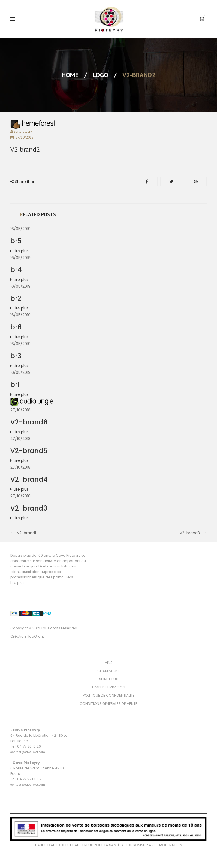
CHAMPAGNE (108, 671)
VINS (109, 663)
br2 (16, 298)
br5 (16, 241)
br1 (15, 385)
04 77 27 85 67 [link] (29, 779)
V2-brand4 (29, 479)
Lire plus (21, 251)
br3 (16, 356)
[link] (28, 749)
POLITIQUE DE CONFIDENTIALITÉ (108, 695)
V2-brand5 (29, 451)
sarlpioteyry (23, 131)
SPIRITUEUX (108, 679)
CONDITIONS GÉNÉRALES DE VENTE (108, 704)
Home (70, 75)
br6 (16, 327)
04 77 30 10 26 (29, 746)
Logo (100, 75)
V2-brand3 (29, 508)
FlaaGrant (35, 636)
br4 (16, 270)
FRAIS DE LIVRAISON (109, 687)
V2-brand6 (29, 422)
